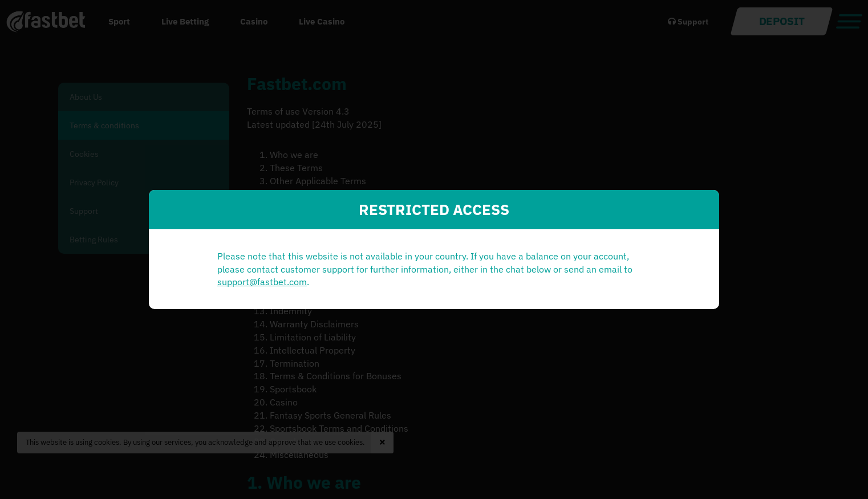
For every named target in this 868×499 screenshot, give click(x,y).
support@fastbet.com (326, 289)
